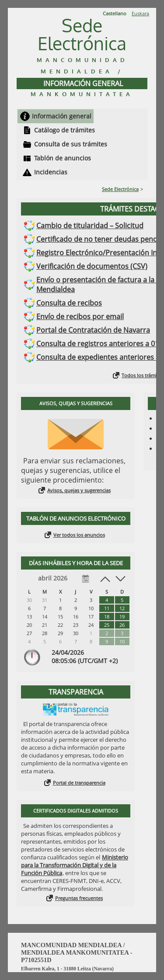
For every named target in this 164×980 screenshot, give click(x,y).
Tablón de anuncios (63, 158)
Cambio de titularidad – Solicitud (90, 226)
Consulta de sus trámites (71, 144)
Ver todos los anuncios (79, 535)
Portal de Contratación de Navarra (93, 330)
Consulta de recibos (69, 303)
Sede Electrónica (120, 189)
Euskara (140, 13)
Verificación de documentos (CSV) (92, 266)
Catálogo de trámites (65, 130)
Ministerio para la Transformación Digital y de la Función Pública (75, 865)
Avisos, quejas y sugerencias (79, 490)
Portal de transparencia (79, 783)
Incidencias (51, 172)
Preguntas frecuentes (79, 898)
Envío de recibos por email (80, 316)
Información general (62, 116)
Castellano (115, 13)
